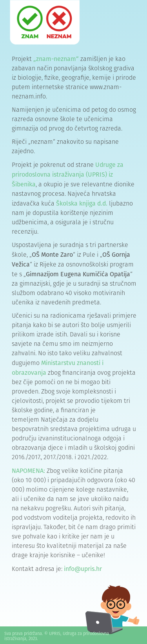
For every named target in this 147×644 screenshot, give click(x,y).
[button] (105, 24)
